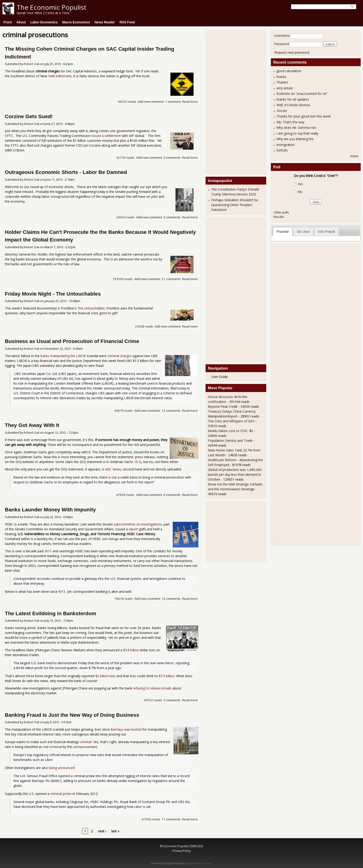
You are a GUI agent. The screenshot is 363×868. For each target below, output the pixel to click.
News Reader (105, 22)
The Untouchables (91, 308)
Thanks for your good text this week (304, 116)
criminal (86, 742)
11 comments (171, 819)
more (354, 156)
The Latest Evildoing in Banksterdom (50, 613)
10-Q (138, 462)
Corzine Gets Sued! (29, 116)
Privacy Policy (181, 851)
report (133, 529)
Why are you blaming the (295, 139)
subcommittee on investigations (138, 524)
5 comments (172, 217)
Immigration (286, 145)
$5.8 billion (131, 650)
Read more (190, 102)
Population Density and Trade (230, 440)
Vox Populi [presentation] (327, 231)
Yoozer (282, 111)
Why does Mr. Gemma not (296, 128)
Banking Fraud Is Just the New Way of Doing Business (72, 715)
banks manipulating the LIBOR (63, 356)
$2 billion (102, 676)
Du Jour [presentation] (304, 231)
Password (282, 44)
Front (8, 22)
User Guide (220, 377)
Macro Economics (76, 22)
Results (279, 217)
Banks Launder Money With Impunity (50, 510)
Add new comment (151, 102)
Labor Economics (44, 22)
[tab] (283, 231)
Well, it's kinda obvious (293, 105)
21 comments (171, 279)
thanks (281, 77)
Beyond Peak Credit (223, 406)
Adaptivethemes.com (199, 863)
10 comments (171, 599)
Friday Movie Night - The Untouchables (53, 294)
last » (115, 831)
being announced (62, 768)
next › (102, 831)
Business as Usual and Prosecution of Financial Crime (72, 341)
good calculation (289, 71)
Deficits (282, 150)
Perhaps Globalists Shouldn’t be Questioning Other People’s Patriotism (235, 205)
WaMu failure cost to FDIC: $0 (230, 431)
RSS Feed (127, 22)
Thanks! (282, 82)
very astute (285, 88)
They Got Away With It (32, 425)
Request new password (292, 52)
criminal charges (120, 356)
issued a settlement (106, 136)
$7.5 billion (167, 676)
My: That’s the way (290, 122)
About (21, 22)
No (300, 192)
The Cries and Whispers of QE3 (231, 421)
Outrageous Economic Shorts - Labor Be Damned (66, 172)
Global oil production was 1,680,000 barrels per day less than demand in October (235, 474)
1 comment (173, 102)
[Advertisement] (226, 102)
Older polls (281, 212)
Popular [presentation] (283, 231)
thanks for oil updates (293, 99)
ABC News (113, 469)
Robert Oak (32, 64)
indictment (64, 76)
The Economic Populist (52, 7)
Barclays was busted (126, 729)
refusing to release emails (152, 688)
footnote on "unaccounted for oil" (302, 94)
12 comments (171, 411)
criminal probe (61, 794)
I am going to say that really (297, 133)
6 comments (172, 495)
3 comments (172, 158)
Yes (300, 184)
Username (282, 36)
